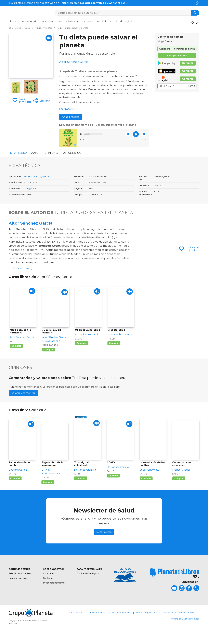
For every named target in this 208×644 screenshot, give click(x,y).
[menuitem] (14, 22)
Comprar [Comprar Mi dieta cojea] (114, 353)
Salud (27, 176)
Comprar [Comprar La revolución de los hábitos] (146, 488)
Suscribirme (104, 542)
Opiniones (51, 153)
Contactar (48, 588)
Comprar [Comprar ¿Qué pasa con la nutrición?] (16, 356)
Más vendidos (30, 21)
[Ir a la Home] (10, 28)
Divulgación (30, 188)
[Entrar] (197, 22)
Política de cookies (122, 622)
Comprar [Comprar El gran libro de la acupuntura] (48, 492)
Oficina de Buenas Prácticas (185, 628)
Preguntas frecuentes (54, 592)
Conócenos (49, 583)
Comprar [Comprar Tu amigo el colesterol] (81, 488)
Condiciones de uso (97, 622)
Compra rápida (177, 56)
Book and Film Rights (88, 583)
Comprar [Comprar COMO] (113, 485)
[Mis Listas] (192, 22)
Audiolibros (104, 21)
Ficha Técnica (18, 153)
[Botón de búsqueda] (195, 13)
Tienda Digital (123, 21)
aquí (125, 3)
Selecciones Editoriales (20, 583)
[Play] (49, 38)
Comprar (188, 63)
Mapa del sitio (76, 622)
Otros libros (72, 153)
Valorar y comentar (23, 403)
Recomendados (52, 21)
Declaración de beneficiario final (178, 622)
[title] (175, 583)
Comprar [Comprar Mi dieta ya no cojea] (81, 353)
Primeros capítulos (18, 588)
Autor (36, 153)
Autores (89, 21)
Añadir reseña (71, 117)
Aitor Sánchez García (31, 223)
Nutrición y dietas (40, 176)
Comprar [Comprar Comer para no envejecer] (179, 488)
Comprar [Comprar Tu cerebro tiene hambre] (15, 488)
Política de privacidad (147, 622)
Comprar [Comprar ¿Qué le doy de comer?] (49, 359)
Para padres (50, 355)
